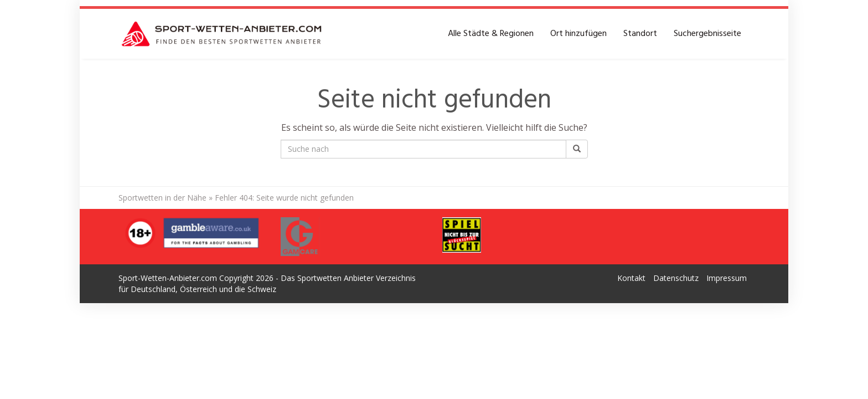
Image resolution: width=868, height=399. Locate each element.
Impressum (727, 278)
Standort (640, 34)
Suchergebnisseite (707, 34)
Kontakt (631, 278)
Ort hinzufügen (578, 34)
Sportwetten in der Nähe (162, 198)
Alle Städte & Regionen (491, 34)
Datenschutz (676, 278)
